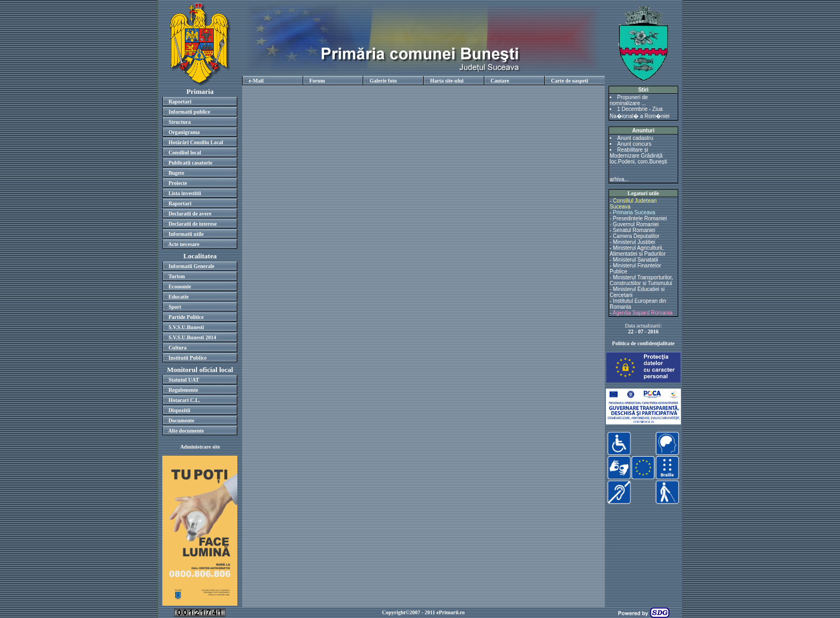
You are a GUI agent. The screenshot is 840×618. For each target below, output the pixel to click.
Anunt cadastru (635, 138)
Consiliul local (185, 152)
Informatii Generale (191, 266)
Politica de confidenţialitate (644, 343)
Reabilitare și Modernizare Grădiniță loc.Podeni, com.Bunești (638, 156)
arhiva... (619, 179)
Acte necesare (184, 244)
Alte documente (186, 431)
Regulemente (183, 390)
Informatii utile (186, 234)
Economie (179, 286)
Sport (175, 307)
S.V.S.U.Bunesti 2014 (192, 337)
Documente (181, 420)
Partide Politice (186, 317)
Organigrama (184, 132)
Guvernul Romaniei (636, 224)
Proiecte (178, 183)
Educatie (178, 297)
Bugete (176, 173)
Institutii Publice (187, 358)
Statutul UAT (183, 380)
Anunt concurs (634, 144)
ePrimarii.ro (451, 612)
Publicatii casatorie (190, 163)
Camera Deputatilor (636, 236)
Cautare (500, 81)
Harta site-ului (447, 81)
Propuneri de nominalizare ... (629, 100)
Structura (179, 122)
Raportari (180, 102)
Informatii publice (189, 112)
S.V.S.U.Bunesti (186, 327)
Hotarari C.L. (184, 400)
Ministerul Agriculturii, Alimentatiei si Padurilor (638, 251)
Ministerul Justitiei (634, 242)
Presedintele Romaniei (640, 218)
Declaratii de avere (190, 214)
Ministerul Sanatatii (635, 260)
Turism (177, 276)
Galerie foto (383, 81)
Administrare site (200, 447)
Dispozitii (179, 410)
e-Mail (256, 81)
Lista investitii (185, 193)
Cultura (177, 348)
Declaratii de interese (192, 224)
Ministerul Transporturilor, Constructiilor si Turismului (641, 280)
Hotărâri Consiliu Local (196, 142)
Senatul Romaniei (634, 230)
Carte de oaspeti (569, 81)
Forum (317, 81)
